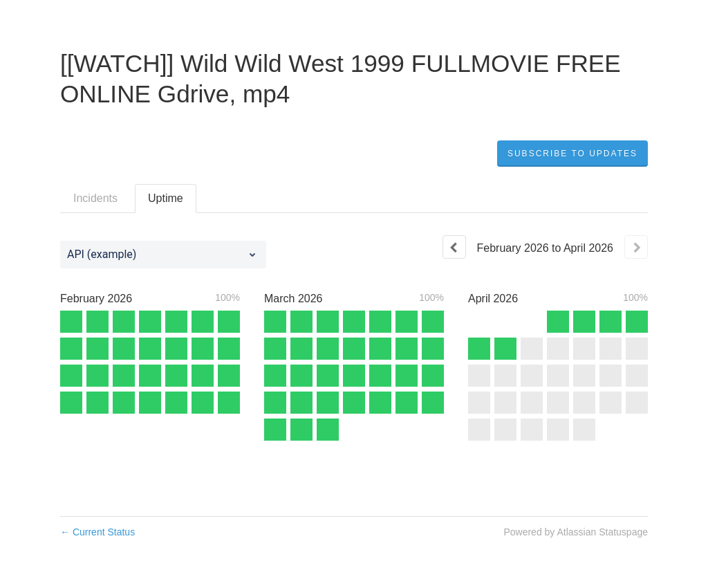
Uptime (166, 198)
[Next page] (636, 247)
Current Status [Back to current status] (97, 532)
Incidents (95, 198)
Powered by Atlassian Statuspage (576, 532)
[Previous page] (454, 247)
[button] (572, 154)
